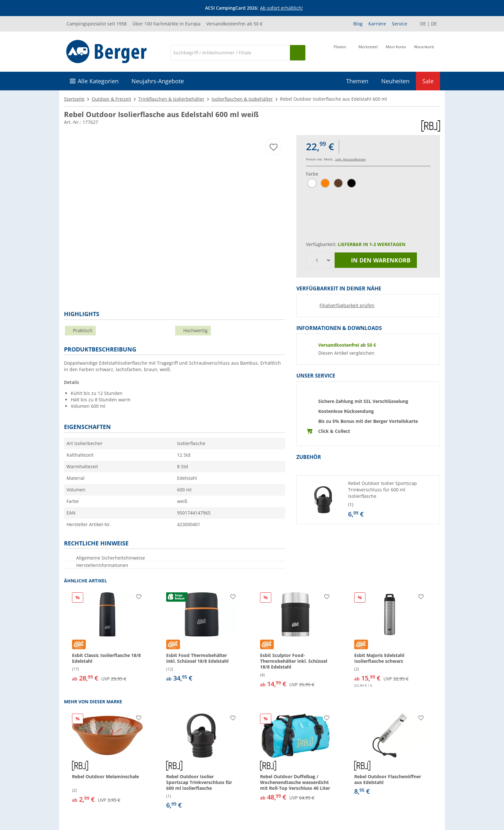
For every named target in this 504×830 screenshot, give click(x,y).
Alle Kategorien (98, 81)
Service (400, 24)
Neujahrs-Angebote (158, 81)
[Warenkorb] (424, 52)
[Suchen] (298, 53)
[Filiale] (340, 52)
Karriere (377, 24)
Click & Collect (334, 431)
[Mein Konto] (396, 52)
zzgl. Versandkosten (351, 159)
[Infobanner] (253, 8)
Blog (358, 24)
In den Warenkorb (376, 260)
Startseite (74, 99)
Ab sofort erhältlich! (281, 8)
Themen (357, 81)
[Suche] (230, 53)
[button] (368, 500)
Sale (428, 81)
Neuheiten (395, 81)
